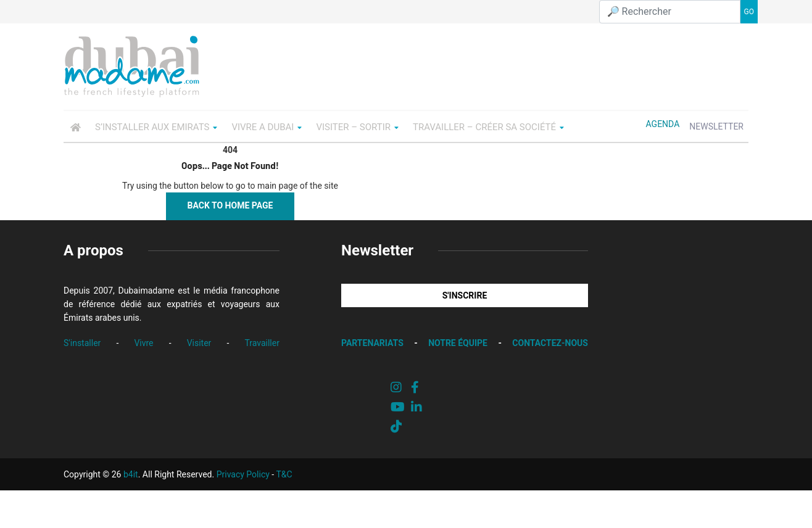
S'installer (82, 343)
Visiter (199, 343)
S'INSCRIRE (465, 295)
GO (749, 12)
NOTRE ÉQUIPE (458, 343)
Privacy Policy (243, 474)
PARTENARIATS (372, 343)
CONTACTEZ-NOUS (550, 343)
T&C (284, 474)
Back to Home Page (230, 205)
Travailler (262, 343)
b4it (131, 474)
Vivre (143, 343)
